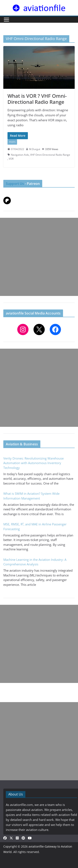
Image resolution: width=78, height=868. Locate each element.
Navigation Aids (20, 155)
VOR (11, 159)
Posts (12, 142)
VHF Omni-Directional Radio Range (50, 155)
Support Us (15, 184)
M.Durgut (35, 149)
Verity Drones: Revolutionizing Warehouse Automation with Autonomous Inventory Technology (33, 463)
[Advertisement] (39, 257)
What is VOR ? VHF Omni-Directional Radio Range (37, 99)
